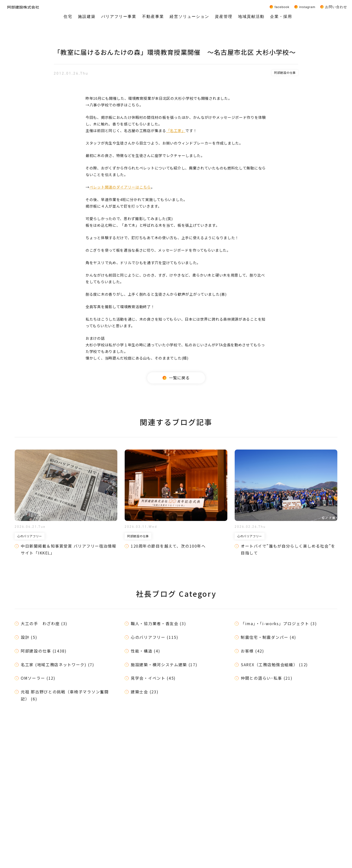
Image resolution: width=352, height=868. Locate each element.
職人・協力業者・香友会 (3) (159, 623)
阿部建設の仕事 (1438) (44, 651)
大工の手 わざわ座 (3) (44, 623)
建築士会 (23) (145, 692)
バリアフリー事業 (119, 17)
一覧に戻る (176, 378)
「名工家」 (176, 130)
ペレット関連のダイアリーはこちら (120, 187)
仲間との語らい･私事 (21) (267, 678)
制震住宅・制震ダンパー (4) (269, 637)
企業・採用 (281, 17)
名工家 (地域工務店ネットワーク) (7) (58, 665)
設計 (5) (29, 637)
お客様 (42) (253, 651)
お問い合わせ (336, 7)
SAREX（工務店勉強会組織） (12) (274, 665)
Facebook (282, 7)
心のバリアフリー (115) (155, 637)
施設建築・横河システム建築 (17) (164, 665)
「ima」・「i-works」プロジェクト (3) (279, 623)
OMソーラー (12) (38, 678)
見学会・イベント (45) (153, 678)
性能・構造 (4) (145, 651)
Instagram (307, 7)
